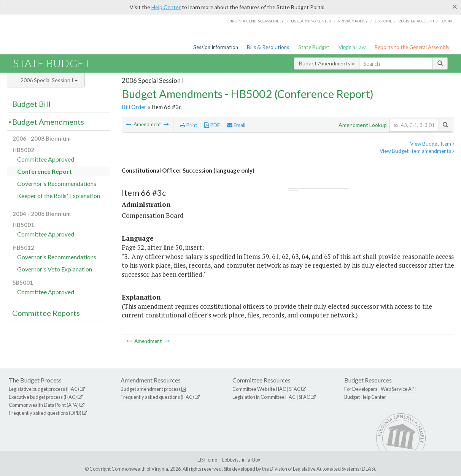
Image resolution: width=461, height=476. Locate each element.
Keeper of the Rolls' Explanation (59, 196)
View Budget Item (432, 144)
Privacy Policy (353, 21)
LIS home (383, 21)
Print (189, 125)
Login (446, 21)
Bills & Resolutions (268, 47)
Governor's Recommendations (57, 183)
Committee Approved (46, 159)
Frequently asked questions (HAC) (157, 397)
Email (236, 125)
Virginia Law (352, 47)
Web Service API (398, 389)
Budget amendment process (151, 389)
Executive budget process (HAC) (43, 397)
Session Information (216, 47)
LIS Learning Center (311, 21)
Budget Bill (31, 104)
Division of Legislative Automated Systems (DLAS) (322, 469)
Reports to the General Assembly (412, 47)
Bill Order (134, 107)
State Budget (314, 47)
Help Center (166, 7)
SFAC (295, 389)
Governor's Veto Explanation (55, 269)
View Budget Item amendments (417, 151)
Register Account (416, 21)
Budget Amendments (327, 63)
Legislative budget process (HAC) (44, 389)
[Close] (455, 6)
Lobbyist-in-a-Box (241, 460)
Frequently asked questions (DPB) (45, 413)
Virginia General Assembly (256, 21)
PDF (212, 125)
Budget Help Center (365, 397)
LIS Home (207, 460)
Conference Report (45, 171)
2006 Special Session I (49, 80)
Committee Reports (46, 313)
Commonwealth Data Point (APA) (44, 405)
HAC (281, 389)
